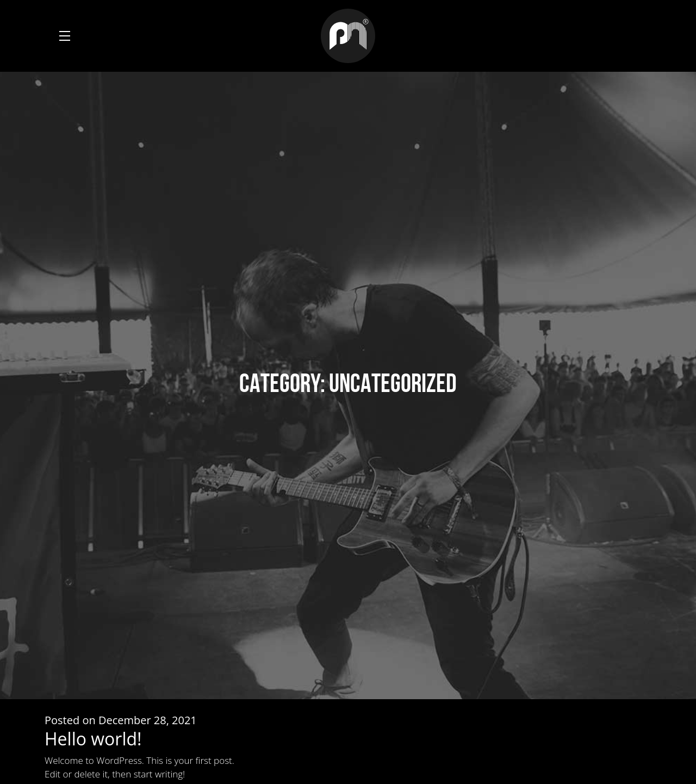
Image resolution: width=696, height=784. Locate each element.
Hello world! (93, 739)
